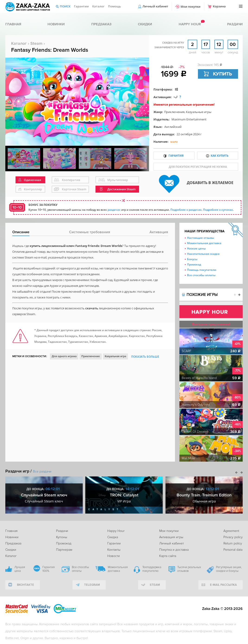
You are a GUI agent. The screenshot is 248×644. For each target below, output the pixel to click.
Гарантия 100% (49, 569)
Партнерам (64, 550)
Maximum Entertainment (189, 119)
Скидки (145, 24)
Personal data (233, 550)
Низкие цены (196, 248)
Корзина (219, 6)
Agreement (231, 531)
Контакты (114, 550)
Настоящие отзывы (201, 238)
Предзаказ (101, 24)
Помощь (114, 6)
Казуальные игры (199, 112)
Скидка (113, 537)
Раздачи (235, 24)
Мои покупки (191, 6)
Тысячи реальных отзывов (189, 569)
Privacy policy (233, 537)
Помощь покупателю (202, 270)
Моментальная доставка (204, 243)
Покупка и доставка (174, 550)
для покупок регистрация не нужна (198, 167)
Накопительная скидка (203, 254)
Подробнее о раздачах (186, 210)
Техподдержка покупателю (152, 569)
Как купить (220, 156)
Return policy (233, 543)
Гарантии (81, 6)
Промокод (194, 264)
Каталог (98, 6)
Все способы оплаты (201, 275)
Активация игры (171, 537)
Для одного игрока (64, 356)
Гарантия (176, 156)
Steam (36, 43)
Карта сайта (168, 556)
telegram (92, 585)
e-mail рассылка (223, 585)
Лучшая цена (20, 569)
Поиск (65, 6)
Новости (114, 556)
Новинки (56, 24)
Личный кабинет (155, 6)
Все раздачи (42, 471)
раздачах (114, 210)
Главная (13, 24)
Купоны (62, 537)
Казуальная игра (115, 356)
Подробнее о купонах (218, 210)
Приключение (91, 356)
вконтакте (25, 585)
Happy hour (190, 24)
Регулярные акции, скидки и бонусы (229, 569)
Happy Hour (116, 531)
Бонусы (192, 259)
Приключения (174, 112)
